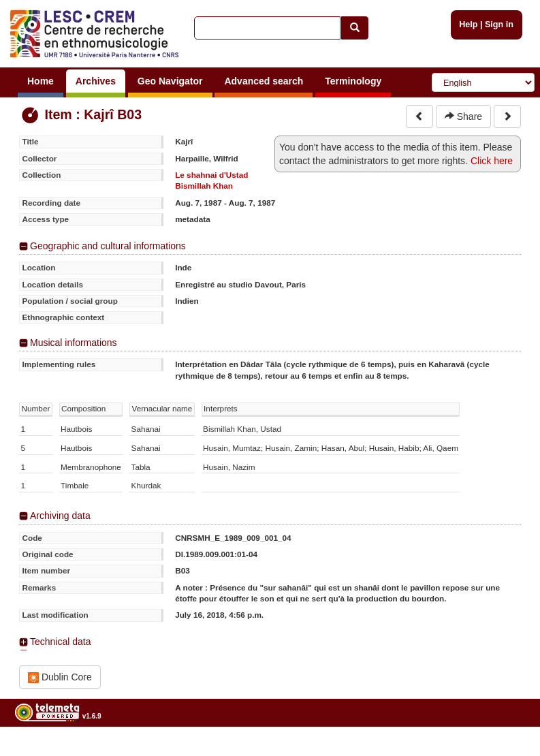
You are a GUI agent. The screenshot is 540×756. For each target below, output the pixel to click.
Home (41, 81)
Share (463, 116)
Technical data (61, 642)
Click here (492, 161)
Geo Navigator (170, 81)
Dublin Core (60, 677)
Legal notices (506, 751)
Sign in (499, 25)
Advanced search (264, 81)
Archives (96, 81)
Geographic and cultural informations (108, 246)
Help (468, 25)
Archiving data (60, 516)
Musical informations (74, 343)
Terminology (353, 81)
